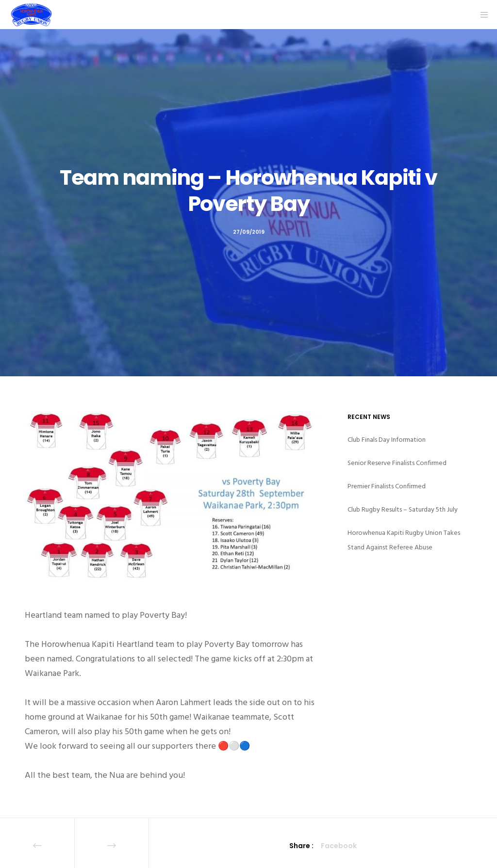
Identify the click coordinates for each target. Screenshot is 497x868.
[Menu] (481, 15)
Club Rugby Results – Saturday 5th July (403, 509)
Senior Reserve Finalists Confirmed (397, 463)
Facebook (339, 846)
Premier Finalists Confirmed (387, 486)
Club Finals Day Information (387, 440)
